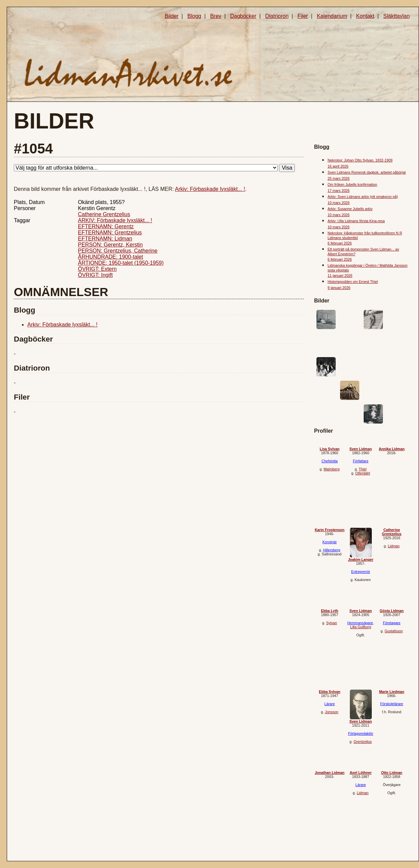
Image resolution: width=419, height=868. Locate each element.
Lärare (330, 704)
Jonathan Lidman (330, 773)
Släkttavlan (396, 16)
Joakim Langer (360, 559)
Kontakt (365, 16)
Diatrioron (277, 16)
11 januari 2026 (340, 276)
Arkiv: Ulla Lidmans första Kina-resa (356, 221)
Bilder (172, 16)
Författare (361, 461)
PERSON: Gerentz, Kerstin (110, 245)
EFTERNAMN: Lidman (105, 239)
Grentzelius (363, 742)
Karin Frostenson (330, 530)
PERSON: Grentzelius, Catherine (118, 251)
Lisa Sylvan (330, 449)
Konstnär (330, 542)
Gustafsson (394, 631)
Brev (216, 16)
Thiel (362, 469)
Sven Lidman (361, 449)
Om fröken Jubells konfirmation (352, 184)
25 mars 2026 (339, 178)
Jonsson (332, 712)
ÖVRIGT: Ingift (95, 275)
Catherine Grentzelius (104, 214)
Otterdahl (363, 473)
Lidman (394, 546)
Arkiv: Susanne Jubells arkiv (350, 209)
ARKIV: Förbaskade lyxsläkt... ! (115, 220)
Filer (303, 16)
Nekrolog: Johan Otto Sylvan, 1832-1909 (360, 160)
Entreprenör (361, 572)
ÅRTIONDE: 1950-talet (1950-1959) (121, 263)
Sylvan (332, 623)
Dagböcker (243, 16)
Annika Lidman (392, 449)
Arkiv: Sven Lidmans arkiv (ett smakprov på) (363, 197)
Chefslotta (330, 461)
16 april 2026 (338, 166)
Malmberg (331, 469)
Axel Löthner (360, 773)
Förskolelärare (392, 704)
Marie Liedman (392, 692)
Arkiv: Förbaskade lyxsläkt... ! (210, 189)
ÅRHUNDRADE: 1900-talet (110, 257)
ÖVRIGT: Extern (97, 269)
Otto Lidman (392, 773)
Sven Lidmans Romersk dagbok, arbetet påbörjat (367, 172)
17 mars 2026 (339, 191)
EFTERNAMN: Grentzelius (110, 233)
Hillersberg (331, 550)
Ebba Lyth (329, 611)
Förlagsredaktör (361, 733)
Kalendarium (332, 16)
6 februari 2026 (340, 243)
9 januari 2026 (339, 288)
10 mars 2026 (339, 203)
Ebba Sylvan (329, 692)
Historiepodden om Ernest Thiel (353, 282)
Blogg (194, 16)
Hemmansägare (360, 623)
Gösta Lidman (392, 611)
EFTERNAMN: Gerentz (106, 226)
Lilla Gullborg (361, 627)
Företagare (392, 623)
